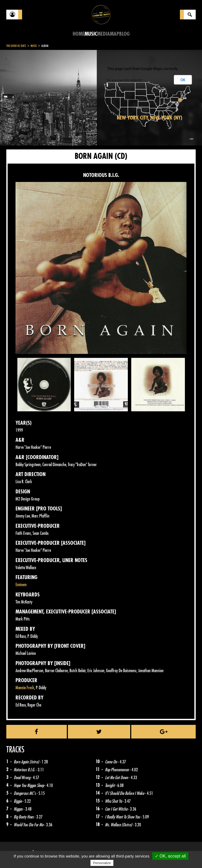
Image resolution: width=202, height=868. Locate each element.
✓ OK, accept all (170, 856)
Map (115, 34)
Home (79, 34)
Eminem (21, 585)
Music (91, 34)
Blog (124, 34)
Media (103, 34)
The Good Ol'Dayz (16, 46)
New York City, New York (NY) (150, 118)
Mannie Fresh (25, 688)
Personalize (102, 863)
